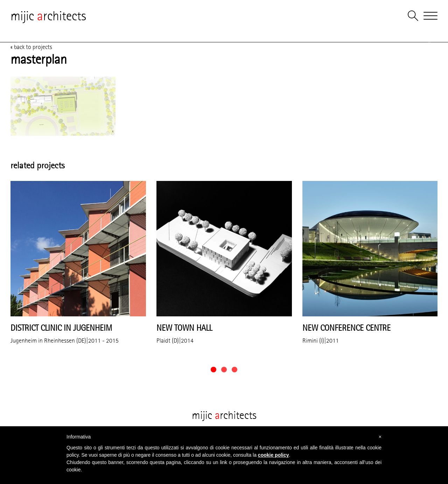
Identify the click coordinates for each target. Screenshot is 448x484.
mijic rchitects (48, 16)
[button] (213, 370)
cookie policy (274, 455)
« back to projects (31, 47)
